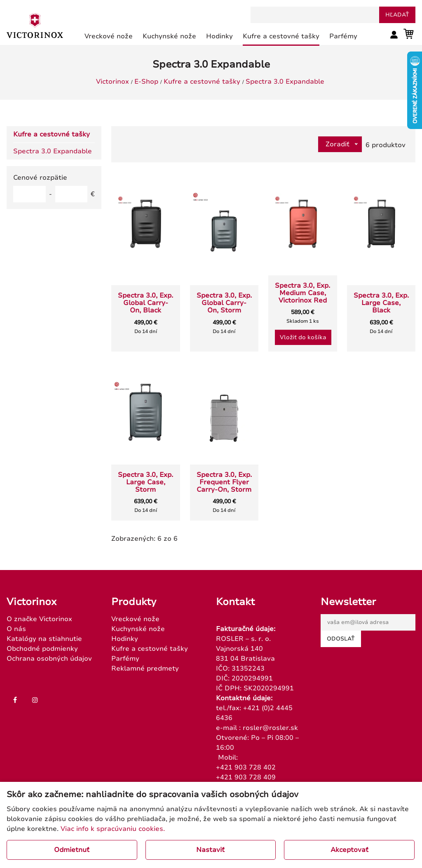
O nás (16, 629)
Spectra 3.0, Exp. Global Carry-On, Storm (224, 303)
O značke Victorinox (39, 619)
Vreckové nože (135, 619)
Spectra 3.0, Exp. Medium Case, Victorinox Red (302, 293)
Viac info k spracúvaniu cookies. (113, 829)
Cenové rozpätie (40, 178)
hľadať (397, 15)
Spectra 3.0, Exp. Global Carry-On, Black (145, 303)
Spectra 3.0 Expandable (285, 82)
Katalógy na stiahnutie (44, 639)
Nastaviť (210, 850)
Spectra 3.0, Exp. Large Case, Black (381, 303)
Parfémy (125, 659)
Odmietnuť (72, 850)
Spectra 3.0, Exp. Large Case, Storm (145, 482)
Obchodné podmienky (42, 649)
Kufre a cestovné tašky (202, 82)
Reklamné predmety (145, 669)
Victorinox (113, 82)
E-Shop (146, 82)
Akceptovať (349, 850)
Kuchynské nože (138, 629)
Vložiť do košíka (303, 337)
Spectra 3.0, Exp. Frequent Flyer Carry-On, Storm (224, 482)
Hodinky (125, 639)
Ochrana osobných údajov (49, 659)
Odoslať (341, 639)
